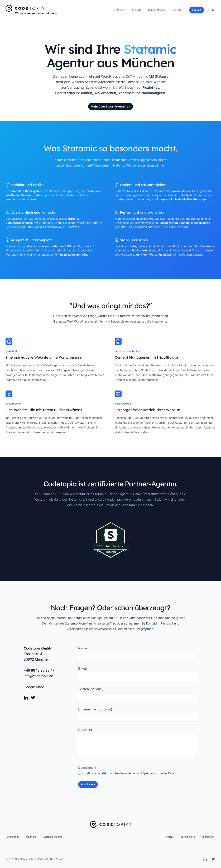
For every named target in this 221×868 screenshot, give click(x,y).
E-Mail (83, 669)
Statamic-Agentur (53, 837)
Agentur (178, 10)
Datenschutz (87, 768)
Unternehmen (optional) (95, 709)
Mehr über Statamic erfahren (110, 106)
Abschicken (88, 784)
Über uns (31, 837)
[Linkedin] (26, 698)
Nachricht (85, 730)
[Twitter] (33, 698)
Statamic (162, 76)
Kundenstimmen (157, 10)
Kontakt (169, 837)
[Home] (26, 8)
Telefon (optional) (91, 689)
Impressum (208, 837)
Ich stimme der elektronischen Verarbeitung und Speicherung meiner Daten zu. (129, 773)
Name (82, 648)
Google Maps (34, 687)
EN (212, 10)
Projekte (137, 10)
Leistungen (119, 10)
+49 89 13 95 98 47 (39, 670)
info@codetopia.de (38, 676)
